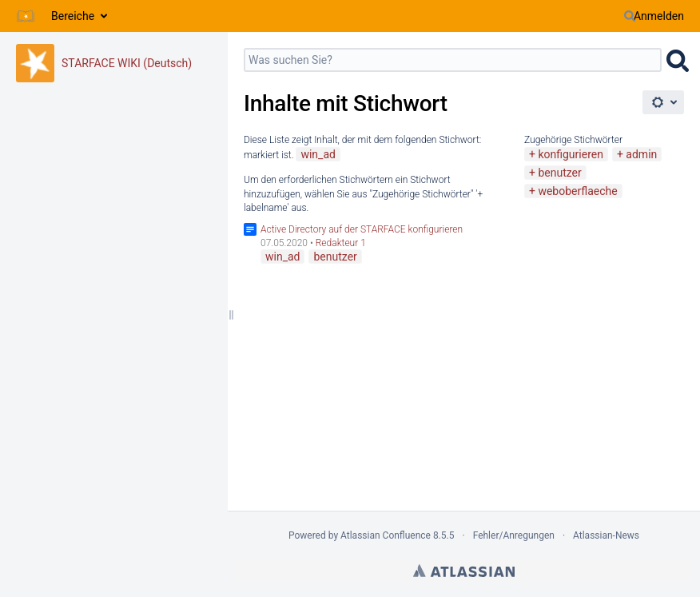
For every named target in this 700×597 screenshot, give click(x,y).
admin (641, 154)
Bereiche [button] (73, 16)
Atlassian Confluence (386, 535)
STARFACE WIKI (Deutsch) (127, 63)
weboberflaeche (577, 191)
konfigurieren (571, 154)
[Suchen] (630, 16)
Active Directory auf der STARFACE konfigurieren (362, 229)
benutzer (559, 173)
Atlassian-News (606, 535)
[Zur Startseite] (26, 16)
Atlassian (464, 571)
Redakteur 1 (341, 243)
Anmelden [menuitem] (659, 16)
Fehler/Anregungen (514, 535)
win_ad (318, 154)
